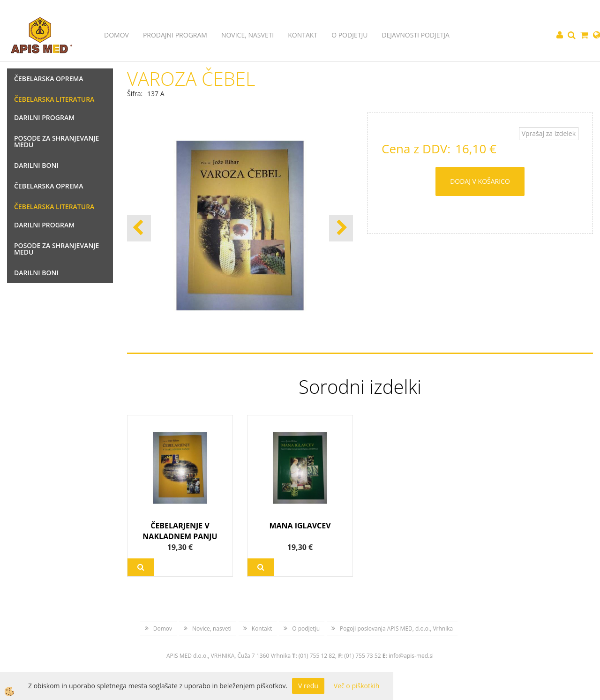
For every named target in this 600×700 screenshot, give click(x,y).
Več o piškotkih (357, 686)
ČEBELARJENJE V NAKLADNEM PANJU (180, 531)
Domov (116, 35)
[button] (341, 228)
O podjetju (349, 35)
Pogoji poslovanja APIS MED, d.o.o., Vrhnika (396, 628)
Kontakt (303, 35)
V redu (308, 686)
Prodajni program (175, 35)
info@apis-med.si (411, 656)
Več (141, 567)
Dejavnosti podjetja (416, 35)
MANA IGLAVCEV (300, 526)
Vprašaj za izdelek (549, 133)
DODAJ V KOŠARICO (480, 181)
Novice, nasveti (247, 35)
